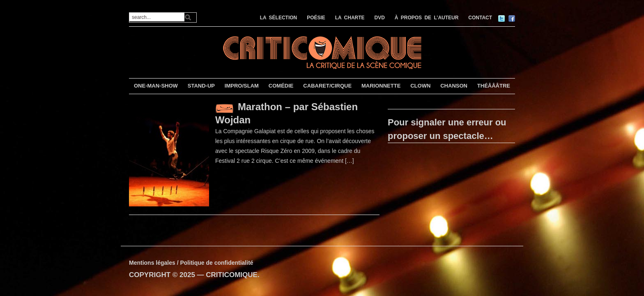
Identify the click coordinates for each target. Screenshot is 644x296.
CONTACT (480, 18)
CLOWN (420, 86)
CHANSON (454, 86)
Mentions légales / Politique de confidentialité (191, 263)
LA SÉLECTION (279, 18)
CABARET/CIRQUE (327, 86)
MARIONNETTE (381, 86)
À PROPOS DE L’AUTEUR (427, 18)
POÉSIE (316, 18)
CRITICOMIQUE (232, 275)
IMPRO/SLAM (242, 86)
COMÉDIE (281, 86)
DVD (380, 18)
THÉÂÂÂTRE (494, 86)
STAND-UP (201, 86)
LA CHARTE (350, 18)
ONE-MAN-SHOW (156, 86)
